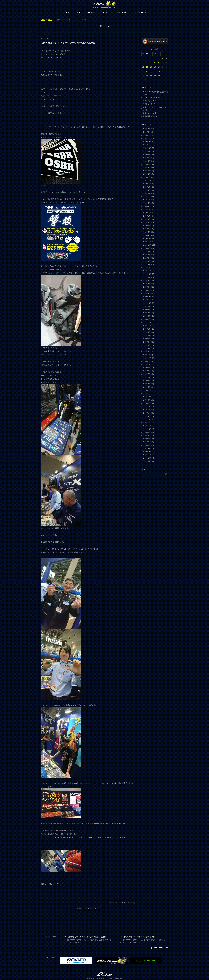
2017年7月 (147, 406)
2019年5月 (147, 345)
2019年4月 (147, 348)
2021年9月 (147, 277)
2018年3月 (147, 387)
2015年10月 (147, 458)
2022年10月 (147, 245)
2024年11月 (147, 184)
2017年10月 (147, 397)
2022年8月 (147, 251)
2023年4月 (147, 235)
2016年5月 (147, 445)
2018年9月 (147, 368)
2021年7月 (147, 284)
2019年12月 (147, 322)
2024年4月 (147, 206)
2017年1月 (147, 419)
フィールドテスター (150, 98)
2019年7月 (147, 339)
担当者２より (148, 101)
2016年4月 (147, 448)
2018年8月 (147, 371)
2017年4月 (147, 416)
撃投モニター (148, 113)
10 (163, 63)
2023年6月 (147, 229)
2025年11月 (147, 145)
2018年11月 (147, 361)
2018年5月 (147, 381)
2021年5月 (147, 290)
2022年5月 (147, 261)
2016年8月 (147, 436)
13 (147, 67)
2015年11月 (147, 455)
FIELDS (105, 12)
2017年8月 (147, 403)
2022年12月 (147, 239)
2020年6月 (147, 316)
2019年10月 (147, 329)
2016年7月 (147, 439)
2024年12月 (147, 180)
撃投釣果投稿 (148, 116)
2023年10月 (147, 216)
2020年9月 (147, 306)
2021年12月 (147, 268)
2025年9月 (147, 151)
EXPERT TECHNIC (121, 12)
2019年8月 (147, 335)
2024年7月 (147, 197)
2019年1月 (147, 355)
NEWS (68, 12)
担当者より (147, 104)
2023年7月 (147, 226)
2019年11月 (147, 326)
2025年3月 (147, 171)
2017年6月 (147, 410)
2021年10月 (147, 274)
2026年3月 (147, 132)
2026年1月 (147, 139)
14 (151, 67)
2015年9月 (147, 461)
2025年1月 (147, 177)
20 (147, 71)
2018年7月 (147, 374)
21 (151, 71)
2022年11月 (147, 242)
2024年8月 (147, 193)
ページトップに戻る (105, 924)
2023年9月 (147, 219)
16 (159, 67)
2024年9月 (147, 190)
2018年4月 (147, 384)
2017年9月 (147, 400)
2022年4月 (147, 264)
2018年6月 (147, 377)
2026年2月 (147, 135)
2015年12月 (147, 452)
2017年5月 (147, 413)
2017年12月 (147, 390)
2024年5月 (147, 203)
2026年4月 (147, 129)
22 (155, 71)
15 (155, 67)
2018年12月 (147, 358)
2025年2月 (147, 174)
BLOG (79, 12)
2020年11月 (147, 300)
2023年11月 (147, 213)
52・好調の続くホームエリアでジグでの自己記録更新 (85, 937)
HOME (43, 20)
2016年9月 (147, 432)
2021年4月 (147, 294)
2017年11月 (147, 394)
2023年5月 (147, 232)
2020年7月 (147, 313)
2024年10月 (147, 187)
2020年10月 (147, 303)
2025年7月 (147, 158)
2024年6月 (147, 200)
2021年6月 (147, 287)
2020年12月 (147, 297)
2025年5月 (147, 164)
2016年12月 (147, 423)
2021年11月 (147, 271)
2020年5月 (147, 319)
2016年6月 (147, 442)
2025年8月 (147, 155)
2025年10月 (147, 148)
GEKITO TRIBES (140, 12)
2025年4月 (147, 168)
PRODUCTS (92, 12)
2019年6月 (147, 342)
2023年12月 (147, 210)
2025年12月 (147, 142)
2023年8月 (147, 223)
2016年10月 (147, 429)
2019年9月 (147, 332)
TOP (58, 12)
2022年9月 (147, 248)
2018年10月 (147, 365)
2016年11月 (147, 426)
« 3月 (147, 80)
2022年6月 (147, 258)
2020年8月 (147, 310)
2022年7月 (147, 255)
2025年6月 (147, 161)
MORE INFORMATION (160, 948)
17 (163, 67)
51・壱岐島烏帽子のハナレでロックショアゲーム (139, 937)
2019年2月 (147, 352)
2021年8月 (147, 281)
